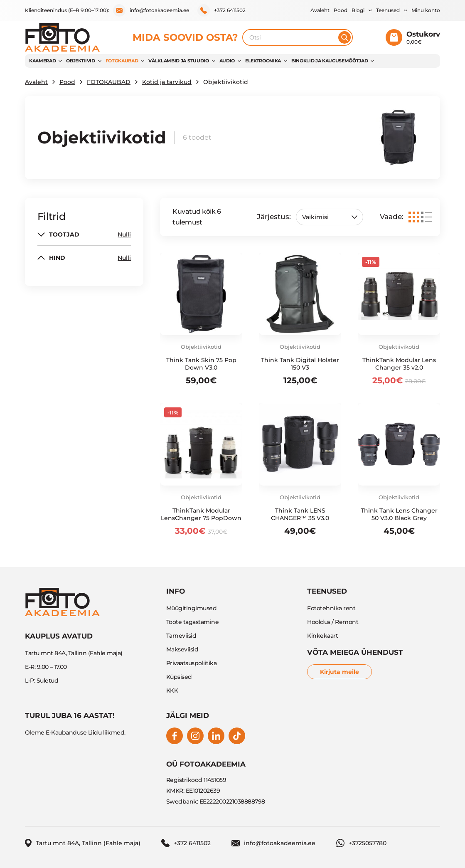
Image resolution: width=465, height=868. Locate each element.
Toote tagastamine (193, 622)
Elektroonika (263, 61)
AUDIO (227, 61)
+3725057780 (361, 843)
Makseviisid (182, 649)
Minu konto (426, 10)
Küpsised (179, 677)
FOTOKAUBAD (122, 61)
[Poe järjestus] (330, 217)
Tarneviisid (181, 636)
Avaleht (320, 10)
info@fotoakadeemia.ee (151, 10)
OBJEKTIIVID (80, 61)
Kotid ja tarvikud (167, 82)
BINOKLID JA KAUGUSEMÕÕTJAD (330, 61)
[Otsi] (344, 37)
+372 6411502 (221, 10)
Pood (341, 10)
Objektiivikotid (201, 347)
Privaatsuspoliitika (192, 663)
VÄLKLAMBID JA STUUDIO (178, 61)
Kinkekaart (322, 636)
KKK (172, 690)
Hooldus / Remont (333, 622)
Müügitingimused (192, 608)
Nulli (124, 234)
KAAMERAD (42, 61)
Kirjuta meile (340, 672)
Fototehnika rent (331, 608)
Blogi (358, 10)
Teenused (388, 10)
